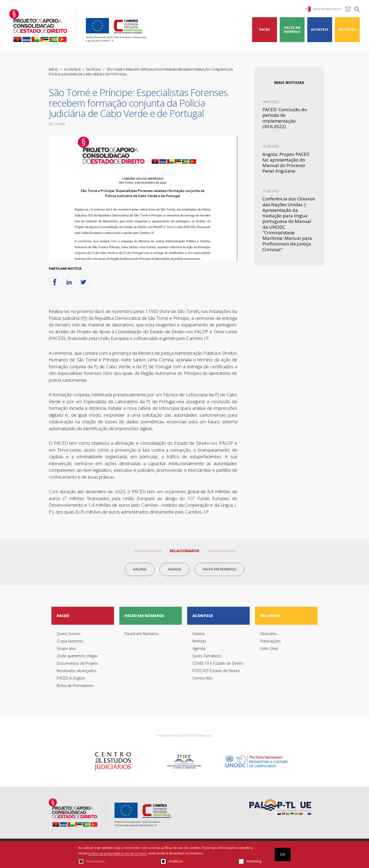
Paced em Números (292, 30)
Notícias (94, 69)
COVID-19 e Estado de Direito (218, 664)
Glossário (268, 635)
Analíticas (176, 861)
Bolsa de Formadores (75, 687)
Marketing (254, 861)
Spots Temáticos (207, 657)
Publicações (271, 642)
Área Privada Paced (323, 9)
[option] (113, 762)
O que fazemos (70, 642)
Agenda (175, 569)
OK (283, 854)
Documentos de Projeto (77, 664)
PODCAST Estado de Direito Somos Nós (216, 675)
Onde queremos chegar (77, 657)
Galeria (140, 569)
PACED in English (71, 679)
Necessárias (96, 861)
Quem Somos (69, 635)
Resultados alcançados (77, 672)
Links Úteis (269, 649)
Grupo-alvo (66, 649)
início (54, 69)
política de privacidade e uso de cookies (119, 853)
